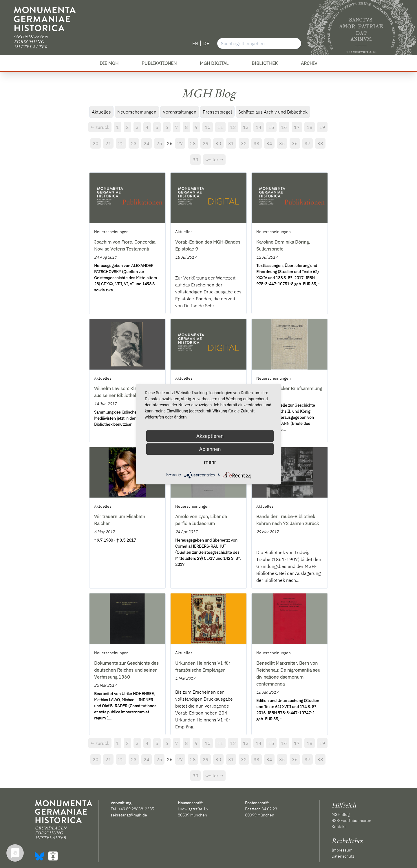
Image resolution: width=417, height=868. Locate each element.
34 (269, 143)
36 (295, 143)
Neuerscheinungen (137, 112)
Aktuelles (101, 112)
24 (147, 143)
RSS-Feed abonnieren (351, 821)
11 (220, 127)
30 (218, 143)
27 (180, 143)
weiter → (214, 160)
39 (195, 160)
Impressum (342, 850)
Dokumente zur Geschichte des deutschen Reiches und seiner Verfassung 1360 (126, 670)
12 (233, 127)
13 (246, 127)
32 (244, 143)
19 (322, 127)
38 (320, 143)
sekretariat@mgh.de (129, 815)
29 (206, 143)
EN (195, 43)
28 (193, 143)
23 (134, 143)
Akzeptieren (210, 436)
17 (297, 127)
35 (282, 143)
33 (257, 143)
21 (108, 143)
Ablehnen (210, 449)
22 (121, 143)
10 (208, 127)
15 (271, 127)
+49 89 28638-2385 (136, 809)
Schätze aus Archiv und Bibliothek (273, 112)
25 (159, 143)
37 (308, 143)
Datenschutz (343, 856)
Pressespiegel (217, 112)
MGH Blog (341, 814)
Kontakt (339, 827)
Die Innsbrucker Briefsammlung (289, 388)
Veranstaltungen (180, 112)
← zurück (100, 127)
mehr (210, 462)
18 (310, 127)
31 (231, 143)
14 (259, 127)
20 (96, 143)
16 (284, 127)
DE (206, 43)
